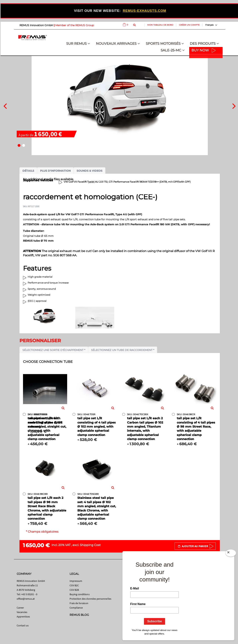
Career (20, 608)
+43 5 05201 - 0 (29, 594)
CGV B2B (74, 590)
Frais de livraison (79, 603)
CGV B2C (74, 585)
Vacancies (22, 612)
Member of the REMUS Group (75, 25)
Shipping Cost (90, 545)
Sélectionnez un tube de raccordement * (123, 350)
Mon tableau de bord (160, 25)
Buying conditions (80, 594)
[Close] (231, 554)
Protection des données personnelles (90, 599)
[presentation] (5, 106)
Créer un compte (189, 25)
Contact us (23, 625)
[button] (19, 145)
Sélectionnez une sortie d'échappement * (54, 350)
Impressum (76, 581)
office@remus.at (26, 599)
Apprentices (23, 617)
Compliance (76, 608)
